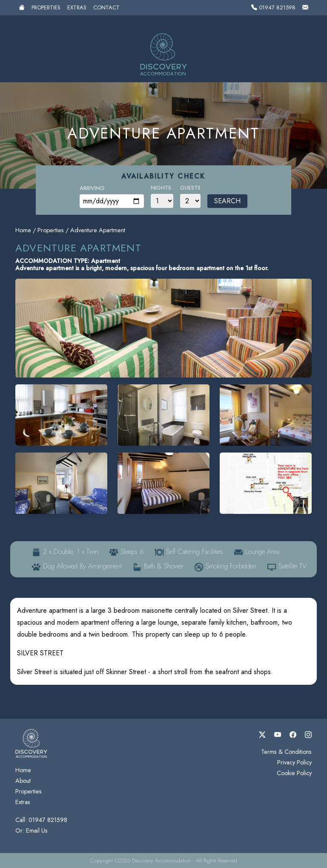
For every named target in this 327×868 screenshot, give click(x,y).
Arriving (92, 188)
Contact (106, 7)
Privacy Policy (294, 762)
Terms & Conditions (286, 752)
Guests (190, 188)
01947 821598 (273, 7)
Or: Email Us (32, 831)
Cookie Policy (294, 773)
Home (23, 230)
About (23, 781)
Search (227, 201)
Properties (46, 7)
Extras (77, 7)
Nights (161, 188)
